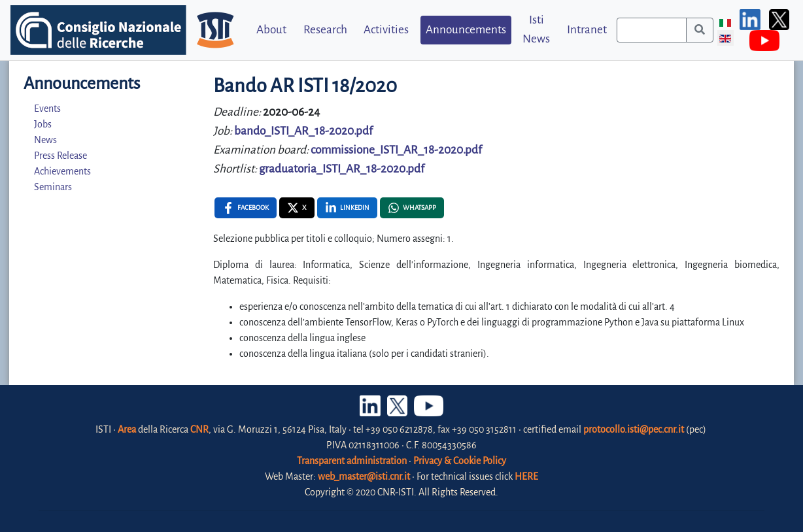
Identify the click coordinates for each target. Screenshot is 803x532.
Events (47, 108)
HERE (526, 476)
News (45, 140)
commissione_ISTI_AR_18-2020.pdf (396, 150)
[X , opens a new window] (297, 208)
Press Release (60, 156)
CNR (199, 429)
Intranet (587, 30)
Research (325, 30)
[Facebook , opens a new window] (246, 208)
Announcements (466, 30)
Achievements (62, 171)
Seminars (53, 187)
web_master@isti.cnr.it (364, 476)
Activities (386, 30)
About (271, 30)
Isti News (536, 29)
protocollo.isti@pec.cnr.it (634, 429)
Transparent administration (352, 461)
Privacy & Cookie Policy (460, 461)
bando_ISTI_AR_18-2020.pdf (303, 131)
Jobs (43, 124)
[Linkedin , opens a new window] (347, 208)
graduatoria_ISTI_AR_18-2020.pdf (342, 169)
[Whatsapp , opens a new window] (412, 208)
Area (127, 429)
